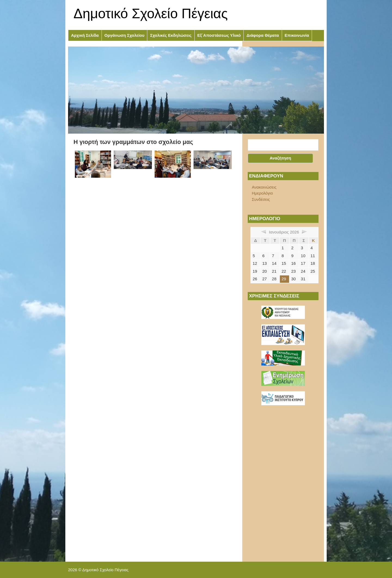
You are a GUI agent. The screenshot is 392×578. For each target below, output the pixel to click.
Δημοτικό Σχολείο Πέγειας (151, 14)
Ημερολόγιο (262, 193)
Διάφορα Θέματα (263, 35)
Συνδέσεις (261, 199)
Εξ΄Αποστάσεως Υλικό (219, 35)
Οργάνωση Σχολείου (125, 35)
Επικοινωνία (297, 35)
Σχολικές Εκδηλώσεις (171, 35)
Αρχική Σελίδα (85, 35)
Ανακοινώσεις (264, 187)
